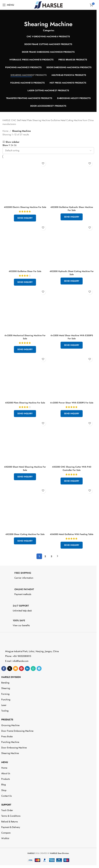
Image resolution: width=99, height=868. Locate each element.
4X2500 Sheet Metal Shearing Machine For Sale (25, 475)
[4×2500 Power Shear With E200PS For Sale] (72, 380)
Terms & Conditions (11, 826)
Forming (5, 703)
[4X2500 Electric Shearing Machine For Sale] (25, 182)
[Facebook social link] (4, 678)
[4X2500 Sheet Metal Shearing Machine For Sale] (25, 448)
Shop (4, 800)
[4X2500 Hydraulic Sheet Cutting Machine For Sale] (72, 249)
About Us (6, 783)
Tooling (5, 720)
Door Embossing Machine (14, 757)
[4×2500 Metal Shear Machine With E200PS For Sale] (72, 313)
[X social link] (10, 678)
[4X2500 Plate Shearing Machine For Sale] (25, 380)
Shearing (6, 698)
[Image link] (16, 652)
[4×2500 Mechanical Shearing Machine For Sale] (25, 313)
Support (6, 814)
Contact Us (7, 805)
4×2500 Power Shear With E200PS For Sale (72, 408)
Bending (5, 692)
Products (7, 729)
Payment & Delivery (11, 837)
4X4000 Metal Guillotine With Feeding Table (72, 542)
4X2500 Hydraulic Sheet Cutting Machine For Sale (72, 276)
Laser (4, 715)
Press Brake (7, 746)
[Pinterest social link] (21, 678)
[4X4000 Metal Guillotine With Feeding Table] (72, 515)
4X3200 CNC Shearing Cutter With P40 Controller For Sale (72, 475)
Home (5, 131)
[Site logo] (48, 5)
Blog (4, 794)
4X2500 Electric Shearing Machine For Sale (25, 209)
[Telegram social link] (39, 678)
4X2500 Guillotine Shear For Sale (25, 274)
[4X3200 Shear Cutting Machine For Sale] (25, 515)
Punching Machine (10, 752)
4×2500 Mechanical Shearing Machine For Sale (25, 340)
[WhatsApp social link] (33, 678)
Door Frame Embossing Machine (17, 741)
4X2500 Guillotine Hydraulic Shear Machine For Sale (72, 209)
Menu (5, 772)
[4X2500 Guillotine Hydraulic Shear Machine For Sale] (72, 182)
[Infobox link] (48, 586)
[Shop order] (48, 151)
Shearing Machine (10, 763)
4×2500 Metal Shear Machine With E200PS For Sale (72, 340)
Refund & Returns (10, 831)
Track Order (7, 820)
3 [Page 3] (51, 566)
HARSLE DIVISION (11, 687)
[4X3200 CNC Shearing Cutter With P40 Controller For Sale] (72, 448)
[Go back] (48, 16)
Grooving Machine (10, 735)
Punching (6, 709)
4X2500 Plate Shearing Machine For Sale (25, 406)
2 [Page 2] (45, 566)
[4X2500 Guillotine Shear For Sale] (25, 249)
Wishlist (5, 848)
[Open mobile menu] (8, 5)
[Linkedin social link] (27, 678)
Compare (6, 842)
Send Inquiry (25, 221)
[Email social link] (16, 678)
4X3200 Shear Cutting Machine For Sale (25, 541)
